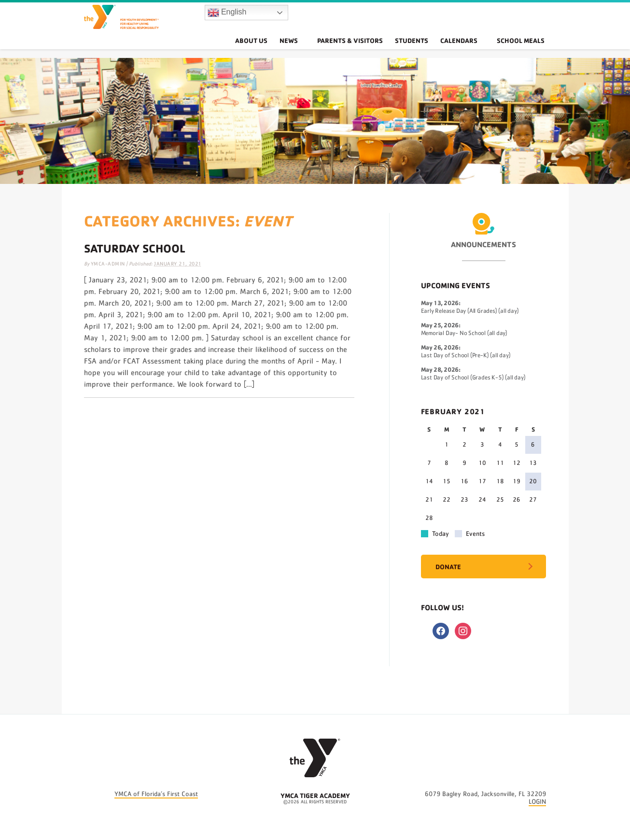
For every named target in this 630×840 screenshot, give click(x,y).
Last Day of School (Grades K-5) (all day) (473, 378)
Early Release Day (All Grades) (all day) (470, 311)
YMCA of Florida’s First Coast (156, 794)
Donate (448, 567)
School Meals (526, 50)
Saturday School (135, 248)
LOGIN (537, 802)
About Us (276, 50)
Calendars (476, 50)
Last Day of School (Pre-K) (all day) (466, 356)
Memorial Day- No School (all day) (464, 333)
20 (533, 482)
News (315, 50)
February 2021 (453, 411)
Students (427, 50)
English (227, 17)
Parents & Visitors (364, 50)
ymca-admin (108, 264)
